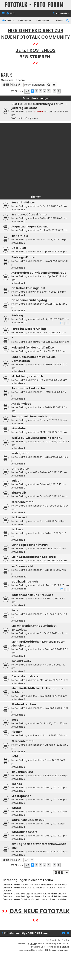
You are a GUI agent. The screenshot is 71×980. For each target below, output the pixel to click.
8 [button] (54, 91)
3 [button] (40, 91)
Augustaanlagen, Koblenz (30, 227)
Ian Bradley (64, 940)
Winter (16, 808)
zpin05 (36, 342)
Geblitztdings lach (25, 582)
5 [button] (49, 91)
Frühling (17, 315)
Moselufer (19, 428)
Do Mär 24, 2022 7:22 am (54, 380)
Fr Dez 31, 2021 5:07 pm (55, 836)
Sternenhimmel (23, 502)
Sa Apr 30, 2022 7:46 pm (54, 252)
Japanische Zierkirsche (28, 388)
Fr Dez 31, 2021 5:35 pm (55, 800)
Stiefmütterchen (24, 704)
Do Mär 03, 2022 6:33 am (54, 496)
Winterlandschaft (24, 832)
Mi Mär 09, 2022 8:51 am (53, 432)
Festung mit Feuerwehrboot (32, 416)
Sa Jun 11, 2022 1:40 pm (55, 240)
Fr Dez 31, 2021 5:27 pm (55, 812)
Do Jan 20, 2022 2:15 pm (53, 723)
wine (35, 206)
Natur (6, 75)
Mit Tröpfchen (21, 796)
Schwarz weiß (21, 661)
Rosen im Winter (23, 202)
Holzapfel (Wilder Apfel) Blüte (33, 348)
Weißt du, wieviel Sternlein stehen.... (37, 438)
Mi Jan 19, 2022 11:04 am (53, 735)
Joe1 (35, 218)
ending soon (20, 453)
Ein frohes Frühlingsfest (28, 288)
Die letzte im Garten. (26, 676)
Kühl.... (16, 756)
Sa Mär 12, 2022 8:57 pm (53, 420)
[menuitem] (10, 14)
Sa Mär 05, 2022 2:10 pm (53, 472)
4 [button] (45, 91)
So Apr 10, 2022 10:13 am (56, 319)
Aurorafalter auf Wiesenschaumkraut (39, 273)
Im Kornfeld (20, 236)
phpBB (33, 943)
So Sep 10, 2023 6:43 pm (53, 218)
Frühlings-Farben (24, 257)
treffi (35, 472)
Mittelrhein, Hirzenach (27, 376)
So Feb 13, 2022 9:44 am (53, 560)
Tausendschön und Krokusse (32, 595)
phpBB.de (65, 947)
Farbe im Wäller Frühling (29, 329)
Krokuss (17, 529)
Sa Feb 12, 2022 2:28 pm (56, 585)
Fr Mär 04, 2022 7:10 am (53, 484)
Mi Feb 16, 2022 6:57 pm (53, 548)
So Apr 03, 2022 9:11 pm (53, 351)
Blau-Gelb (19, 493)
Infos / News (31, 118)
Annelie (37, 852)
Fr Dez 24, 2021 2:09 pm (56, 852)
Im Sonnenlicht (22, 566)
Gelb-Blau (19, 248)
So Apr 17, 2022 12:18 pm (53, 292)
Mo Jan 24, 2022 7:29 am (54, 680)
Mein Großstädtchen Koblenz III (34, 557)
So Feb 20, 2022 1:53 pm (53, 521)
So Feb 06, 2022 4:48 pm (54, 633)
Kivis (15, 610)
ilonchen (37, 261)
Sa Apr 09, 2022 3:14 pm (56, 342)
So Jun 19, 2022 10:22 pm (54, 230)
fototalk (38, 112)
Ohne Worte (20, 469)
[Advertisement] (35, 158)
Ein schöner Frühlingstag (29, 300)
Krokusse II (19, 517)
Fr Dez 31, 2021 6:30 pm (57, 776)
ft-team (20, 80)
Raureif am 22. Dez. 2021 (28, 820)
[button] (27, 91)
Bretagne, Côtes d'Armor (29, 215)
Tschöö (17, 784)
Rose (15, 720)
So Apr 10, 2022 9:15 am (53, 332)
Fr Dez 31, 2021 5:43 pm (55, 788)
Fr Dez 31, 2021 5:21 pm (54, 824)
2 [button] (36, 91)
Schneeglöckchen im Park (30, 545)
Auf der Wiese (21, 404)
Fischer (17, 732)
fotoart (36, 240)
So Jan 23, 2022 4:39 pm (53, 696)
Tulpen (16, 481)
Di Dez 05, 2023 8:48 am (53, 206)
